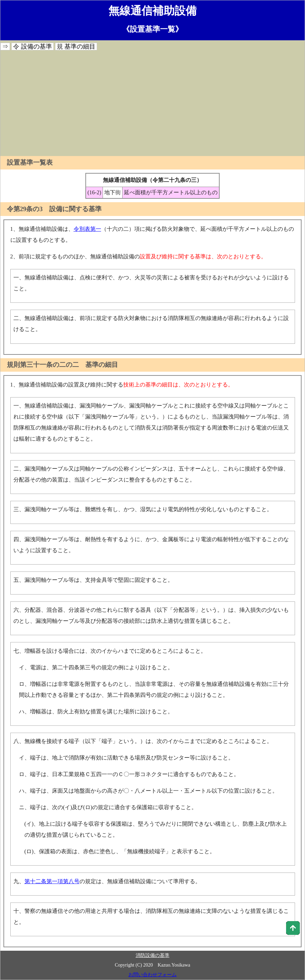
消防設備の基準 (152, 955)
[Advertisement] (152, 104)
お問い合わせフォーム (152, 975)
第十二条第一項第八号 (52, 881)
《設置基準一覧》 (152, 29)
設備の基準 (36, 47)
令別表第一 (87, 229)
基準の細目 (80, 47)
